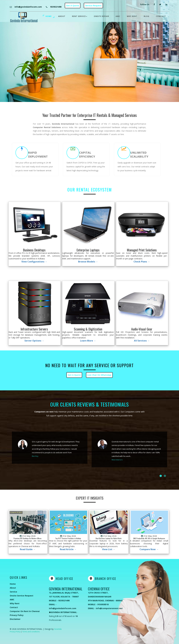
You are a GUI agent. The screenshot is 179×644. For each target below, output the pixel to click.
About (62, 16)
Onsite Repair (101, 16)
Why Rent (132, 16)
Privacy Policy (15, 632)
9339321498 (56, 7)
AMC (118, 16)
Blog (146, 16)
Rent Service (80, 16)
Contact (161, 16)
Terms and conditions (31, 632)
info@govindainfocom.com (28, 7)
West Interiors (117, 460)
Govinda (58, 629)
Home (49, 16)
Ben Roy (35, 456)
